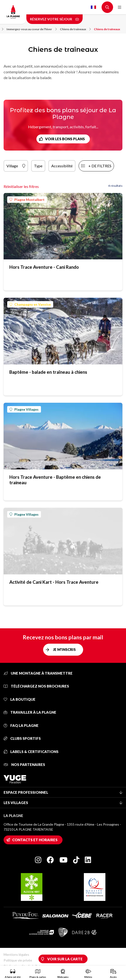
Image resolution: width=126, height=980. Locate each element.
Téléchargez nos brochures (36, 686)
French (93, 7)
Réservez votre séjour (54, 19)
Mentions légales (16, 954)
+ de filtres (100, 166)
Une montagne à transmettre (38, 673)
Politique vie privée (18, 960)
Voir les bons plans (65, 139)
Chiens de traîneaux (107, 29)
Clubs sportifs (22, 738)
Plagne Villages (24, 409)
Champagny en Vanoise (30, 304)
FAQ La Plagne (21, 725)
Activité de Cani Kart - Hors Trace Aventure (54, 582)
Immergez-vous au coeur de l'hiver (32, 29)
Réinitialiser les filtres (21, 186)
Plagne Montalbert (27, 200)
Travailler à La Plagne (30, 712)
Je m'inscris (64, 649)
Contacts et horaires (35, 840)
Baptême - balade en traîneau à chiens (48, 372)
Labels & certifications (31, 752)
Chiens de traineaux (75, 29)
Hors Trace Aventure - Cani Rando (44, 267)
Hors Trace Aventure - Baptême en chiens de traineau (55, 480)
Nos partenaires (24, 764)
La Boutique (20, 699)
